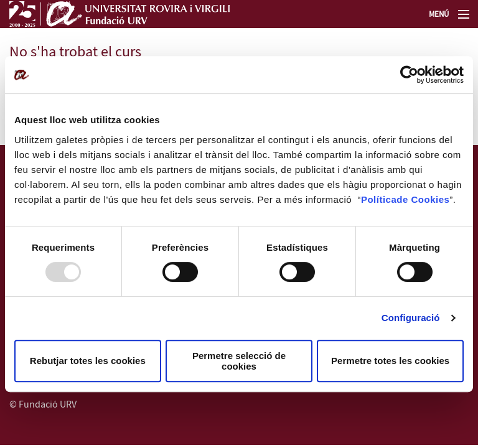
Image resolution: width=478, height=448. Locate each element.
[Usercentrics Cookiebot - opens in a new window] (409, 75)
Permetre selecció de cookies (239, 361)
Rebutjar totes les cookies (88, 361)
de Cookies (423, 199)
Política (379, 199)
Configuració (411, 318)
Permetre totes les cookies (390, 361)
